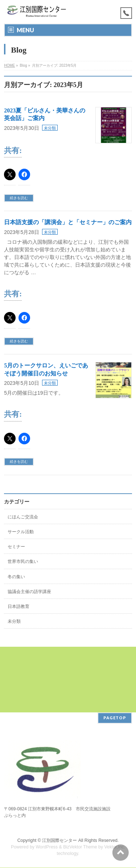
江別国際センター (59, 840)
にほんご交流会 (23, 517)
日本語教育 (18, 606)
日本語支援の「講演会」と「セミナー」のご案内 (68, 222)
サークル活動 (21, 532)
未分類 (50, 128)
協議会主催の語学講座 (29, 592)
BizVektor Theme (80, 847)
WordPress (47, 847)
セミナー (16, 547)
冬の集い (16, 577)
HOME (9, 65)
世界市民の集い (23, 561)
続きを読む (19, 198)
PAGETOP (115, 718)
